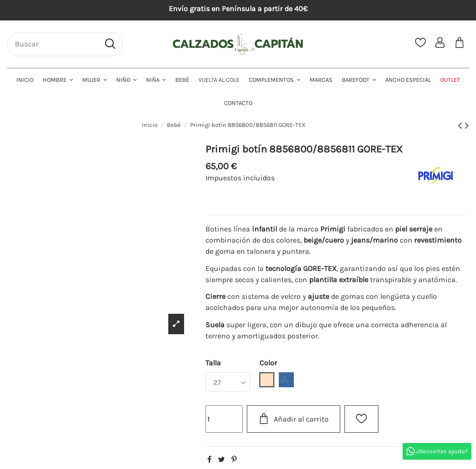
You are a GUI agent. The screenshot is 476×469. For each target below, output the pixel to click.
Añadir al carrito (294, 419)
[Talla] (228, 382)
